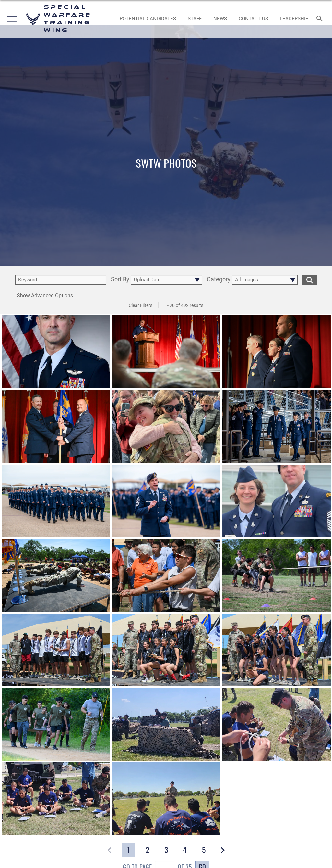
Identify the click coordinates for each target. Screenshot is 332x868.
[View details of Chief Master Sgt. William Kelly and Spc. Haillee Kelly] (277, 501)
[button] (11, 19)
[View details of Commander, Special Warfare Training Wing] (56, 352)
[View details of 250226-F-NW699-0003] (166, 426)
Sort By (120, 280)
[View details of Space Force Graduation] (277, 426)
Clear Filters (141, 305)
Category (219, 280)
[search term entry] (61, 280)
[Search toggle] (321, 19)
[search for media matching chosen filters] (310, 280)
